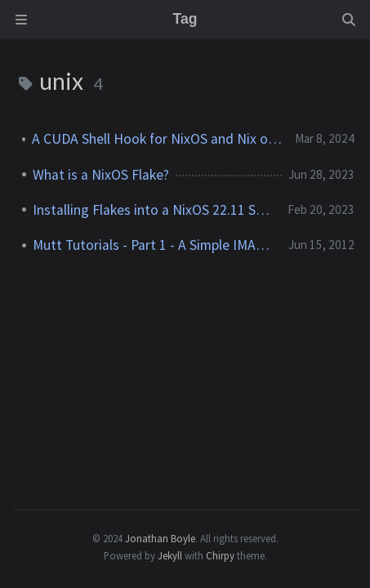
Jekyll (170, 555)
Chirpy (220, 555)
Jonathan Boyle (160, 538)
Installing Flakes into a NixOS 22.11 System (154, 210)
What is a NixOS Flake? (101, 175)
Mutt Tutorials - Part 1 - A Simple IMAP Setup (154, 245)
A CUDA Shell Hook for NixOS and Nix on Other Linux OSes (157, 139)
